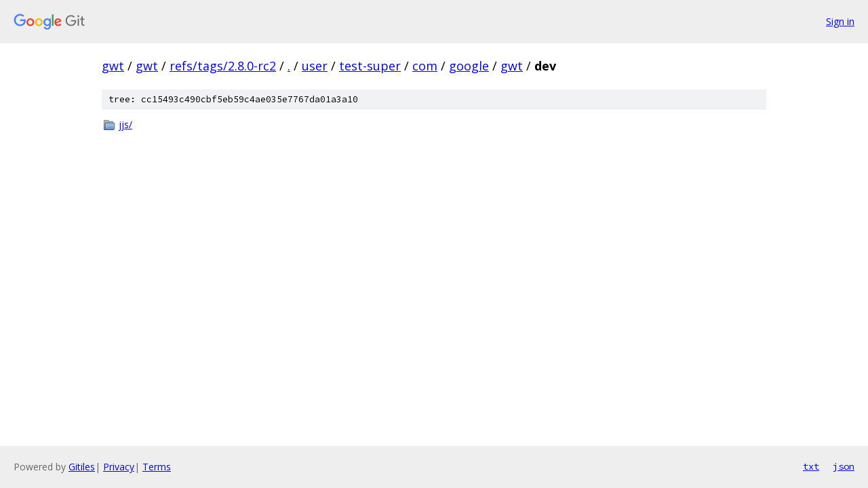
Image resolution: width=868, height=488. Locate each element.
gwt (113, 66)
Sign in (840, 21)
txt (811, 466)
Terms (157, 467)
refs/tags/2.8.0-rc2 (223, 66)
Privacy (119, 467)
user (315, 66)
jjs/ (125, 124)
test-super (370, 66)
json (844, 466)
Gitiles (82, 467)
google (469, 66)
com (425, 66)
